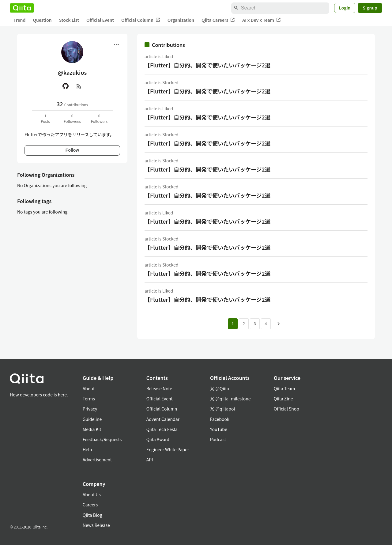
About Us (92, 494)
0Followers (99, 118)
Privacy (90, 409)
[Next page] (279, 324)
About (89, 388)
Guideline (92, 419)
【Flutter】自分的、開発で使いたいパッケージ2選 (207, 65)
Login (345, 8)
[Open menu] (116, 45)
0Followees (72, 118)
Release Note (159, 388)
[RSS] (79, 86)
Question (42, 20)
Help (87, 449)
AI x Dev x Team (262, 20)
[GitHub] (66, 86)
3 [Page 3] (255, 324)
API (150, 460)
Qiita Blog (92, 515)
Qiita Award (158, 439)
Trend (19, 20)
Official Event (100, 20)
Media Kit (92, 429)
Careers (90, 505)
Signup (370, 8)
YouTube (219, 429)
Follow (72, 150)
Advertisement (97, 460)
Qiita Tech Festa (162, 429)
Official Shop (286, 409)
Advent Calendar (163, 419)
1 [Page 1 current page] (233, 324)
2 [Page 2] (244, 324)
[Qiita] (22, 8)
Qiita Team (285, 388)
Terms (89, 399)
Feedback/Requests (102, 439)
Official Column (141, 20)
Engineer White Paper (168, 449)
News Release (96, 525)
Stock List (69, 20)
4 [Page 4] (266, 324)
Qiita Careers (218, 20)
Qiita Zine (283, 399)
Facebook (220, 419)
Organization (181, 20)
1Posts (45, 118)
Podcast (218, 439)
